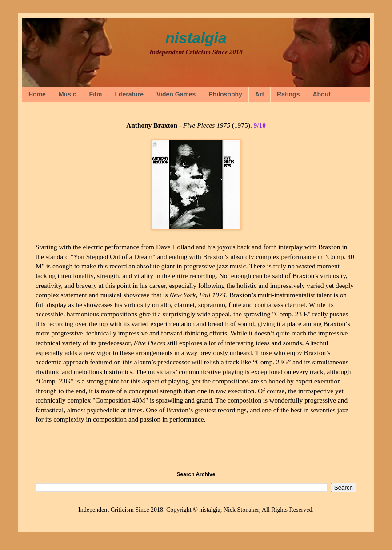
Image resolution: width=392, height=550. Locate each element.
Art (260, 94)
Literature (129, 94)
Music (68, 94)
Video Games (176, 94)
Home (37, 94)
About (321, 94)
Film (96, 94)
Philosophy (225, 94)
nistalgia (196, 38)
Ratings (288, 94)
